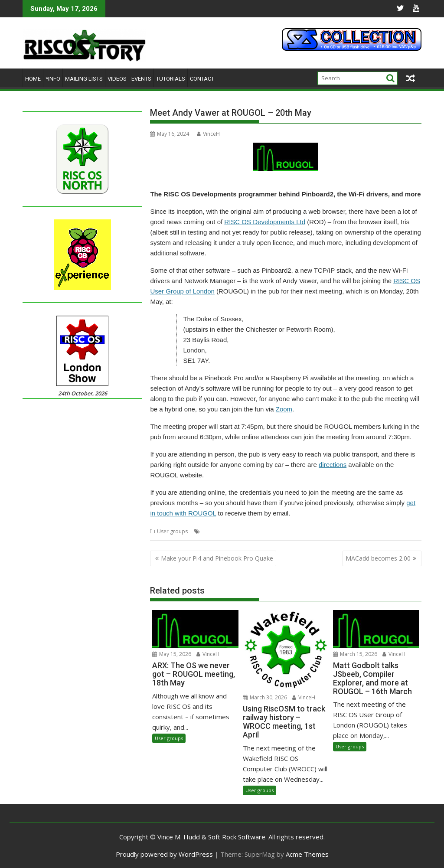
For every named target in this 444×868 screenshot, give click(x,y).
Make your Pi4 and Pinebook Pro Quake (217, 558)
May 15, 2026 (172, 654)
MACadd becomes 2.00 (378, 558)
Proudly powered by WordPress (164, 854)
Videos (117, 79)
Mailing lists (84, 79)
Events (141, 79)
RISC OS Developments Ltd (265, 222)
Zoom (284, 409)
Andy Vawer (217, 531)
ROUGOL (351, 531)
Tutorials (171, 79)
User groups (172, 531)
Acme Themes (307, 854)
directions (333, 465)
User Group (380, 531)
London (244, 531)
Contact (202, 79)
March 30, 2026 (265, 697)
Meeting (267, 531)
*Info (53, 79)
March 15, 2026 (355, 654)
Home (33, 79)
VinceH (208, 134)
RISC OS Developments (308, 531)
